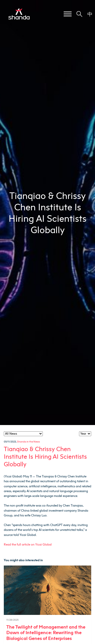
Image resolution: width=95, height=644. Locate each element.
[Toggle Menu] (68, 14)
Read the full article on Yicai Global (28, 544)
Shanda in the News (28, 442)
